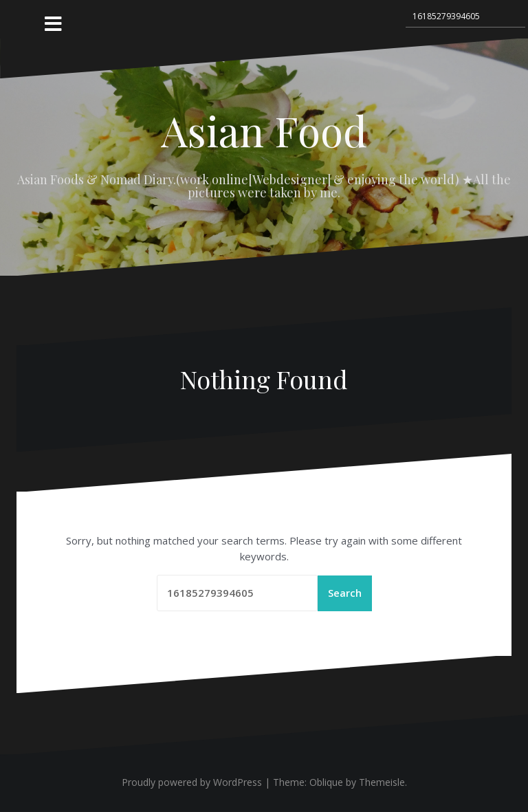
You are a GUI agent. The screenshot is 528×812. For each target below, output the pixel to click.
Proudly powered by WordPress (192, 783)
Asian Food (264, 130)
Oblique (326, 783)
